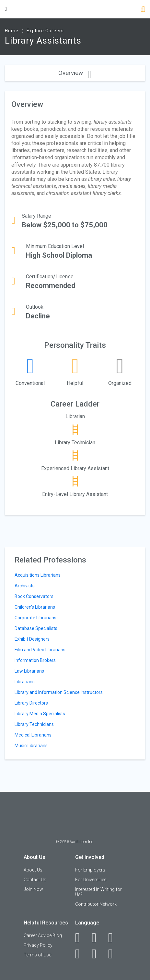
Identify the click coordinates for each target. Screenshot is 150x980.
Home (12, 31)
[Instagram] (81, 954)
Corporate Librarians (35, 618)
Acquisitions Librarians (38, 575)
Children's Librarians (35, 607)
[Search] (143, 10)
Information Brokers (35, 660)
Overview (75, 73)
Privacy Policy (38, 945)
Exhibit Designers (32, 639)
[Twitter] (114, 938)
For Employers (90, 870)
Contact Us (35, 880)
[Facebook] (81, 938)
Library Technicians (34, 724)
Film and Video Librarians (40, 650)
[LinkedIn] (98, 938)
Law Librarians (29, 671)
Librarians (25, 682)
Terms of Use (37, 955)
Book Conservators (34, 596)
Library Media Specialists (40, 714)
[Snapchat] (114, 954)
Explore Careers (45, 31)
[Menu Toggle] (6, 9)
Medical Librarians (33, 735)
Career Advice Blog (43, 935)
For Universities (91, 880)
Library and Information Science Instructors (59, 692)
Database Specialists (36, 628)
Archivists (25, 586)
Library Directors (31, 703)
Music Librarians (31, 746)
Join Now (33, 889)
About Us (33, 870)
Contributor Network (96, 904)
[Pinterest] (98, 954)
